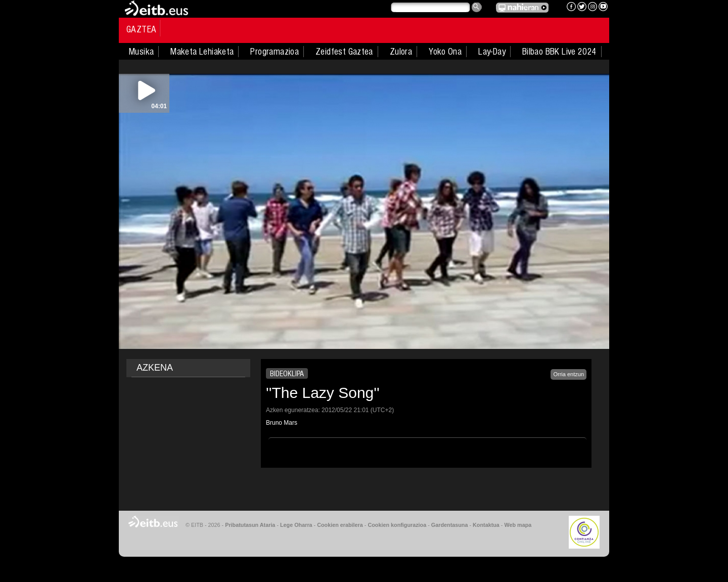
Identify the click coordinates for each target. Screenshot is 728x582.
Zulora (401, 52)
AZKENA (155, 368)
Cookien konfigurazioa (397, 525)
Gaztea (141, 29)
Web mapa (518, 525)
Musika (141, 52)
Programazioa (275, 52)
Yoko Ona (445, 52)
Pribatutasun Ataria (250, 525)
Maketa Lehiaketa (202, 52)
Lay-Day (492, 52)
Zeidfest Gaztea (344, 52)
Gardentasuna (450, 525)
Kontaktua (486, 525)
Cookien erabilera (340, 525)
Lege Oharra (296, 525)
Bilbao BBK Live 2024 (559, 52)
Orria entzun (568, 374)
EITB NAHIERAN (522, 8)
